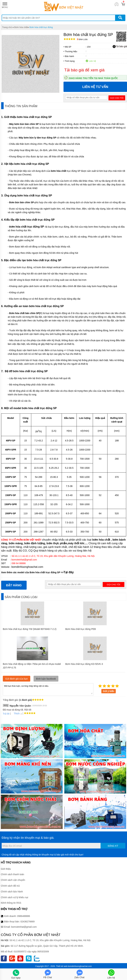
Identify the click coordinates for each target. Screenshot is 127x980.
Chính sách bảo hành (12, 892)
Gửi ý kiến (109, 691)
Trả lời (6, 714)
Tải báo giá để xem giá (84, 70)
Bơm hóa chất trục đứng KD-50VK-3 (84, 664)
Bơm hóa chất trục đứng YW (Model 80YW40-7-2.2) (30, 629)
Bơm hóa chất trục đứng (41, 27)
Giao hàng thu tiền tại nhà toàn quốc (93, 78)
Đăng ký (113, 846)
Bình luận (82, 40)
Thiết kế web (62, 966)
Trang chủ (7, 27)
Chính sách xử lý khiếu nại (14, 897)
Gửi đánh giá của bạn (17, 679)
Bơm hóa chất (21, 27)
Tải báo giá (120, 47)
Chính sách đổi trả (10, 886)
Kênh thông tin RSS (11, 903)
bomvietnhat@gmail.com (24, 927)
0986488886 (24, 916)
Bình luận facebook (46, 679)
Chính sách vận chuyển (13, 880)
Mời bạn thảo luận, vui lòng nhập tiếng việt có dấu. (48, 689)
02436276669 (27, 922)
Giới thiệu (6, 869)
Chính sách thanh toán (12, 874)
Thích (15, 714)
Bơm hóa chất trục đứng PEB (81, 629)
